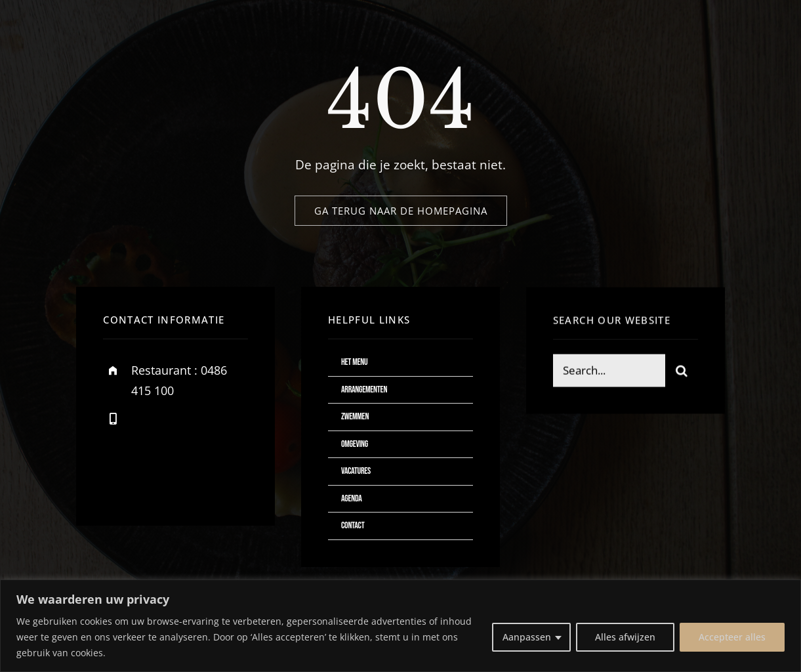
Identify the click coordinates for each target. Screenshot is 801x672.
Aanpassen (527, 637)
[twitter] (154, 479)
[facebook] (118, 479)
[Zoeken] (682, 373)
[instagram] (190, 479)
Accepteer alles (732, 637)
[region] (400, 626)
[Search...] (609, 373)
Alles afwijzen (625, 637)
